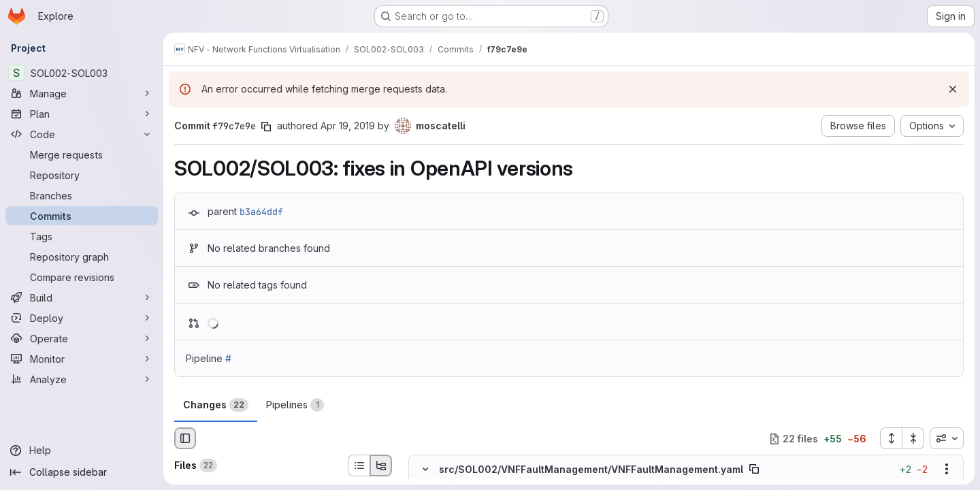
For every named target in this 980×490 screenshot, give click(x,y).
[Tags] (82, 236)
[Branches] (82, 195)
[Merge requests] (82, 154)
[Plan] (82, 114)
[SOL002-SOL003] (82, 73)
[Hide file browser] (185, 438)
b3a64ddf (261, 212)
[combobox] (947, 438)
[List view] (359, 465)
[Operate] (82, 338)
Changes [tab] (216, 405)
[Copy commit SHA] (266, 127)
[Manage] (82, 93)
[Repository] (82, 175)
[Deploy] (82, 318)
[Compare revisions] (82, 277)
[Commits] (82, 216)
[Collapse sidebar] (82, 472)
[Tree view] (381, 465)
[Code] (82, 134)
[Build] (82, 297)
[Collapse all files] (913, 438)
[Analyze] (82, 379)
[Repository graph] (82, 257)
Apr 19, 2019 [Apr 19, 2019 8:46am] (348, 126)
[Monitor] (82, 359)
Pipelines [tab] (295, 405)
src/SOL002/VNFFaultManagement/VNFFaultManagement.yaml (591, 469)
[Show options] (947, 470)
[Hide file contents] (425, 470)
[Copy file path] (754, 470)
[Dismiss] (953, 89)
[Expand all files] (891, 438)
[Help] (82, 451)
